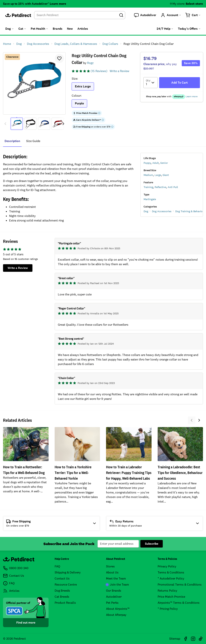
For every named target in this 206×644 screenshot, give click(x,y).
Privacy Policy (167, 566)
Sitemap (175, 639)
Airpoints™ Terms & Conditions (179, 603)
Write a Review (119, 71)
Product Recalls (65, 603)
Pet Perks (112, 603)
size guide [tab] (33, 141)
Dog (146, 211)
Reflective (160, 187)
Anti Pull (173, 187)
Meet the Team (116, 578)
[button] (145, 15)
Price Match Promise (171, 597)
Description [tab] (12, 141)
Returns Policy (167, 591)
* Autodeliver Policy (171, 578)
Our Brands (114, 591)
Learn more (58, 4)
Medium (148, 175)
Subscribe (152, 544)
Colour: (77, 96)
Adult (156, 163)
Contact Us (62, 578)
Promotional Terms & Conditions (180, 585)
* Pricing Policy (168, 609)
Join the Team (118, 585)
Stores (110, 566)
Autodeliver (114, 597)
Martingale (150, 199)
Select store (194, 4)
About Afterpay (116, 615)
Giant (166, 175)
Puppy (147, 163)
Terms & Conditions (171, 572)
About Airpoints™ (118, 609)
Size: (75, 79)
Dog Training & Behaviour (190, 211)
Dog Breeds (62, 591)
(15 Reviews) (99, 71)
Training (148, 187)
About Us (112, 572)
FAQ (57, 566)
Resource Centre (66, 585)
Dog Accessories (162, 211)
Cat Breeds (62, 597)
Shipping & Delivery (68, 572)
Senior (164, 163)
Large (158, 175)
